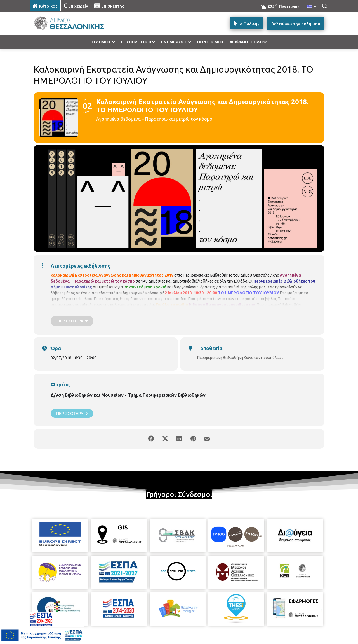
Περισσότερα (72, 413)
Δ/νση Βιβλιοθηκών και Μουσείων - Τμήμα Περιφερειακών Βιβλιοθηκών (128, 395)
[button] (324, 6)
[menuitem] (312, 7)
